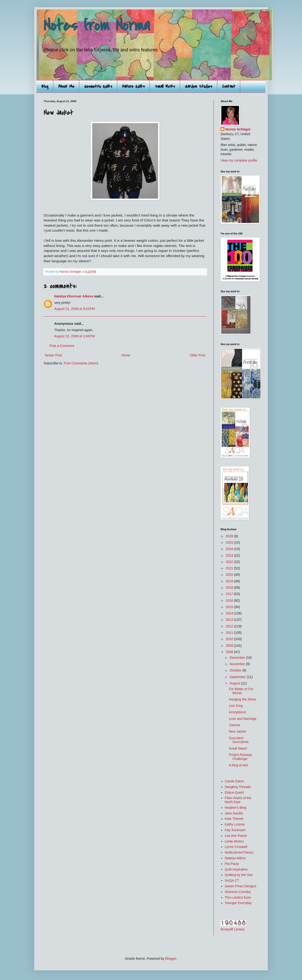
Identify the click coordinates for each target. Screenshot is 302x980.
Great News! (238, 748)
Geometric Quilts (98, 86)
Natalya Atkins (235, 858)
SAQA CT (232, 880)
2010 (230, 639)
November (238, 664)
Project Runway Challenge (240, 757)
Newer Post (53, 355)
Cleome (235, 725)
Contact (229, 86)
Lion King (236, 706)
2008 (230, 652)
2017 (230, 594)
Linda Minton (234, 841)
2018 (230, 588)
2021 (230, 568)
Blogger (171, 959)
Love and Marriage (243, 719)
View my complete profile (239, 160)
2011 (230, 633)
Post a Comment (62, 346)
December (238, 658)
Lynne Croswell (236, 847)
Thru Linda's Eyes (238, 897)
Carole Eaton (235, 781)
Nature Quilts (134, 86)
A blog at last (238, 765)
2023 (230, 555)
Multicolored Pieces (239, 852)
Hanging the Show (242, 699)
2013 (230, 620)
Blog (45, 86)
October (236, 670)
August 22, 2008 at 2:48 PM (75, 336)
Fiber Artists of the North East (238, 800)
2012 (230, 626)
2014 (230, 613)
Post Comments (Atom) (81, 363)
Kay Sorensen (235, 830)
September (238, 677)
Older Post (197, 355)
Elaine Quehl (234, 792)
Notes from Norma (97, 26)
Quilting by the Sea (239, 875)
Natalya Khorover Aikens (74, 296)
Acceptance (237, 712)
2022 (230, 562)
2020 (230, 575)
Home (126, 355)
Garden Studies (199, 86)
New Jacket (237, 731)
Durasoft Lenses (233, 929)
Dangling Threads (238, 787)
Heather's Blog (236, 808)
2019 (230, 581)
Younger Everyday (238, 903)
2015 (230, 607)
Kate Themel (234, 819)
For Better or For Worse (241, 691)
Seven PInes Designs (241, 886)
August (235, 683)
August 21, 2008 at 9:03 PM (75, 309)
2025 (230, 542)
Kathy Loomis (235, 824)
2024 (230, 549)
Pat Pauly (232, 864)
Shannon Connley (238, 892)
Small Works (165, 86)
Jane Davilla (234, 813)
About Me (66, 86)
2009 (230, 646)
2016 (230, 601)
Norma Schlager (238, 129)
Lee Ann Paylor (236, 836)
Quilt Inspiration (236, 869)
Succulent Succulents (239, 740)
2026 (230, 536)
